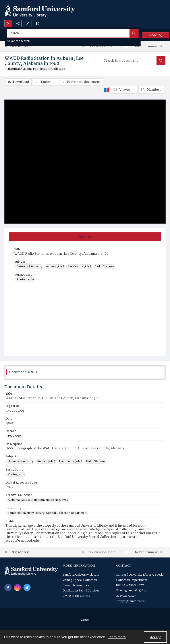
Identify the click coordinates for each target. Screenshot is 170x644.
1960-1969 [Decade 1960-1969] (15, 436)
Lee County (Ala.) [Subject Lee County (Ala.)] (79, 267)
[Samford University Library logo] (40, 10)
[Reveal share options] (18, 23)
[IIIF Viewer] (124, 90)
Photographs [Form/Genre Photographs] (25, 280)
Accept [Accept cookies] (155, 637)
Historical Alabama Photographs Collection (36, 69)
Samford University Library (81, 575)
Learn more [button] (117, 637)
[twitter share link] (27, 588)
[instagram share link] (17, 588)
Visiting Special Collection (80, 580)
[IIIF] (106, 90)
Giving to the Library (76, 596)
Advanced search (18, 41)
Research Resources (76, 585)
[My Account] (28, 23)
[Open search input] (8, 23)
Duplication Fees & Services (81, 591)
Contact (85, 620)
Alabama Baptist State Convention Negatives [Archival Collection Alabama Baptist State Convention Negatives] (38, 500)
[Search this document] (129, 61)
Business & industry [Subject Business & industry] (29, 267)
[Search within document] (161, 61)
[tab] (85, 237)
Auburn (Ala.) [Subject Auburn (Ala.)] (55, 267)
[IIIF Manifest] (152, 90)
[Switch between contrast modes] (37, 23)
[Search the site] (68, 33)
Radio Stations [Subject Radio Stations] (104, 267)
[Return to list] (25, 46)
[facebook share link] (8, 588)
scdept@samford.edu (131, 601)
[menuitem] (85, 620)
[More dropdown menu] (156, 35)
